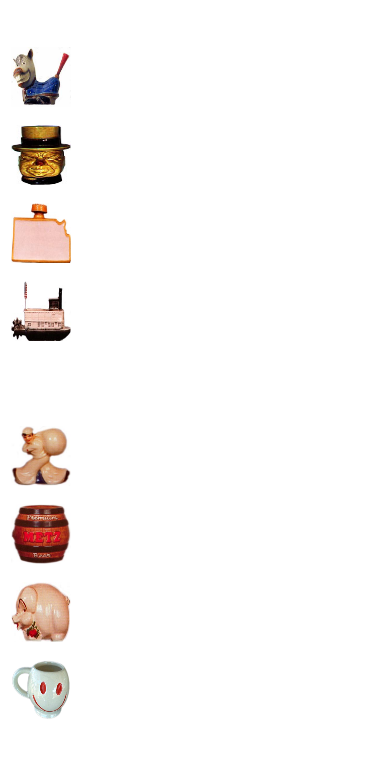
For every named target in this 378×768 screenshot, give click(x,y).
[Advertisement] (187, 198)
